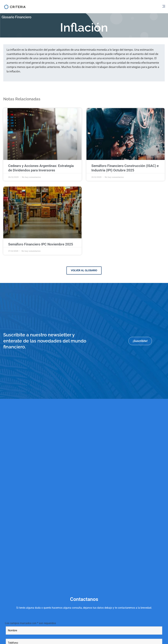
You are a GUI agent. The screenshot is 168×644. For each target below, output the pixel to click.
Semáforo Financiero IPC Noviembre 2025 (41, 244)
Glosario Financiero (17, 17)
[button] (164, 6)
